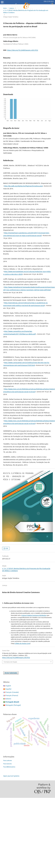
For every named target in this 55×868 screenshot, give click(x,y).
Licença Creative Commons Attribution (34, 615)
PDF (7, 548)
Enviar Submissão (11, 673)
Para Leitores (7, 760)
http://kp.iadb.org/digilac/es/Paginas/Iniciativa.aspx (23, 186)
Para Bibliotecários (9, 767)
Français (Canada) (12, 692)
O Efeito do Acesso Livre (22, 643)
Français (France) (12, 695)
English (8, 686)
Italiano (8, 699)
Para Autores (7, 764)
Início (5, 8)
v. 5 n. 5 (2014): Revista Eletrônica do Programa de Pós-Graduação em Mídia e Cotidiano (26, 11)
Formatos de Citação (10, 662)
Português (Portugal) (13, 705)
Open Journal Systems (11, 776)
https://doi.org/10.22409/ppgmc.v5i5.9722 (23, 50)
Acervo (12, 8)
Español (8, 689)
